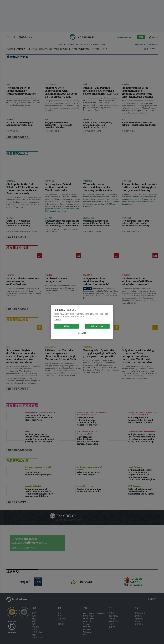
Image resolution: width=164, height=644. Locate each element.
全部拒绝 (67, 326)
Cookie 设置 (82, 333)
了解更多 (58, 319)
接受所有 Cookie (97, 326)
